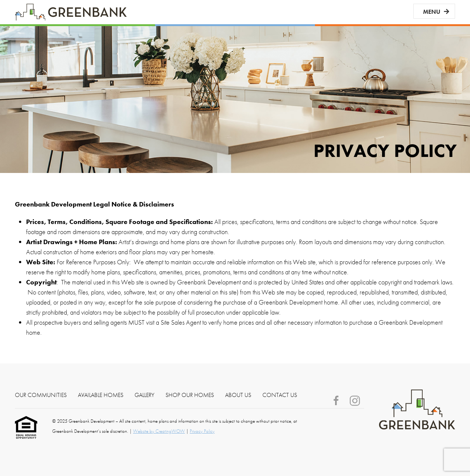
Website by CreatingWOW (159, 431)
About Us (238, 395)
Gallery (144, 395)
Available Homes (101, 395)
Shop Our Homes (190, 395)
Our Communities (41, 395)
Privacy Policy (202, 431)
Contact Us (280, 395)
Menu (432, 12)
